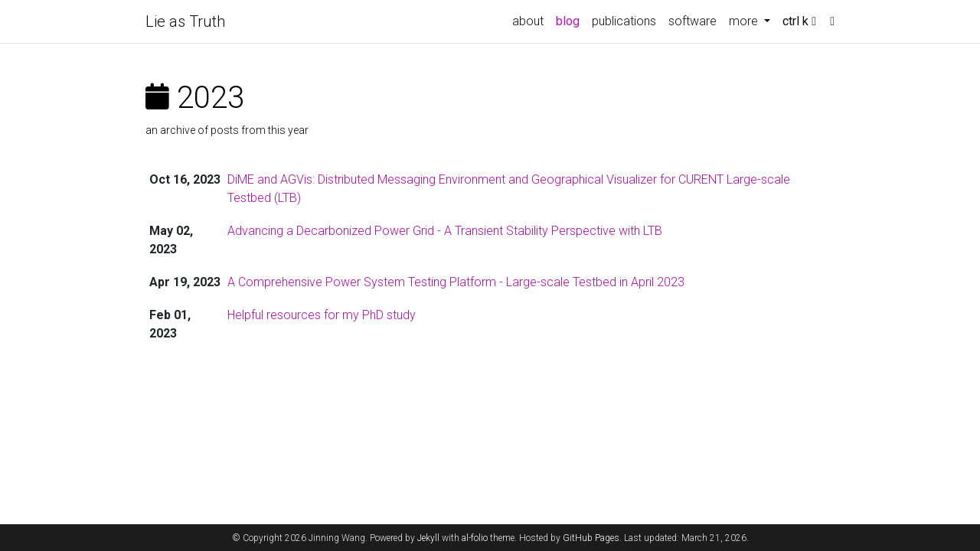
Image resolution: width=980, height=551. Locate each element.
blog (568, 21)
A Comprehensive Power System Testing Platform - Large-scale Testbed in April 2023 (456, 282)
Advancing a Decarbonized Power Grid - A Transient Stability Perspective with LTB (445, 231)
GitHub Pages (591, 538)
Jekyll (428, 538)
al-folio (475, 538)
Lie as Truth (185, 21)
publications (624, 21)
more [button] (745, 21)
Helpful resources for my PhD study (322, 315)
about (528, 21)
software (693, 21)
